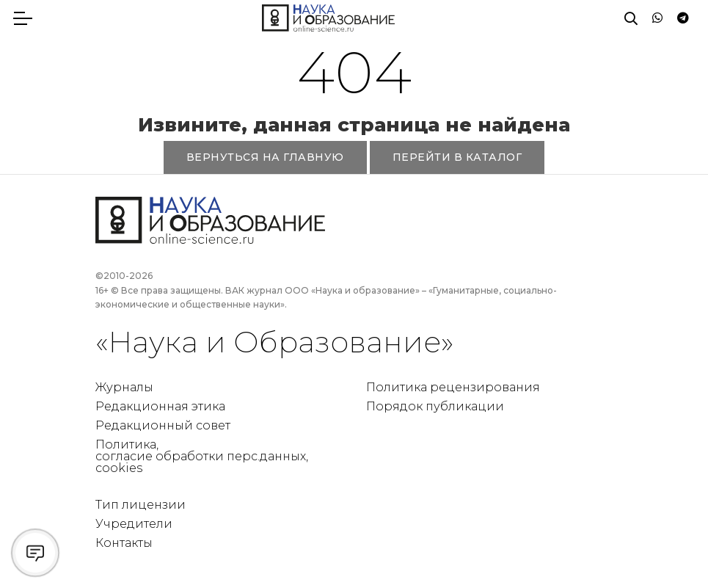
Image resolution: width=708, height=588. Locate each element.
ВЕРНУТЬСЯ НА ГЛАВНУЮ (265, 157)
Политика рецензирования (453, 387)
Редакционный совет (163, 425)
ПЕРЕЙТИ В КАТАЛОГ (457, 157)
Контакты (124, 543)
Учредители (134, 524)
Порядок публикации (435, 406)
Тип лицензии (140, 505)
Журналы (124, 387)
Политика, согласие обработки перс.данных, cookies (202, 456)
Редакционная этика (160, 406)
